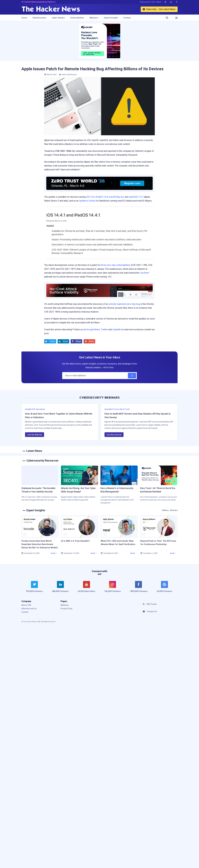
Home (24, 18)
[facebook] (138, 588)
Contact (127, 18)
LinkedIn (117, 330)
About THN (26, 605)
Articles (174, 510)
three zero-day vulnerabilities (116, 265)
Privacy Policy (66, 609)
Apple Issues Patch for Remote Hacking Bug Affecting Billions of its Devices (92, 69)
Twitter (104, 330)
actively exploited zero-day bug (124, 304)
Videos (165, 510)
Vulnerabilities (77, 18)
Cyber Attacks (58, 18)
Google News (93, 330)
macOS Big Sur (116, 197)
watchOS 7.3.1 (136, 197)
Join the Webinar (35, 435)
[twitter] (34, 588)
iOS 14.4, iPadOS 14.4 (97, 197)
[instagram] (112, 588)
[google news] (164, 587)
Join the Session (114, 435)
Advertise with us (29, 609)
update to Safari (87, 201)
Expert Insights (111, 18)
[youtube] (87, 588)
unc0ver (145, 273)
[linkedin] (60, 588)
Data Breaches (39, 18)
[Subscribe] (132, 376)
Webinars (94, 18)
